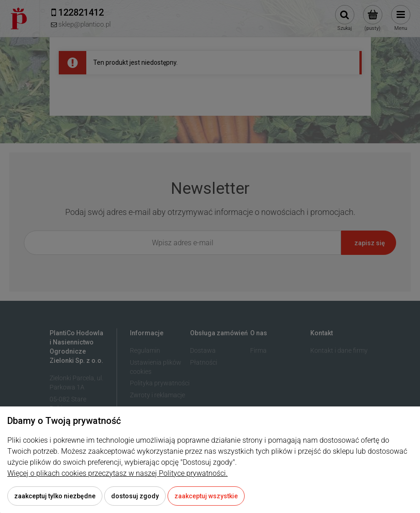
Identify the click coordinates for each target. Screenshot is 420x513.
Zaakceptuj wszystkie (206, 496)
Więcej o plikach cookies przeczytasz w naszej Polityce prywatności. (118, 473)
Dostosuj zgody (135, 496)
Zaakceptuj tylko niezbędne (55, 496)
